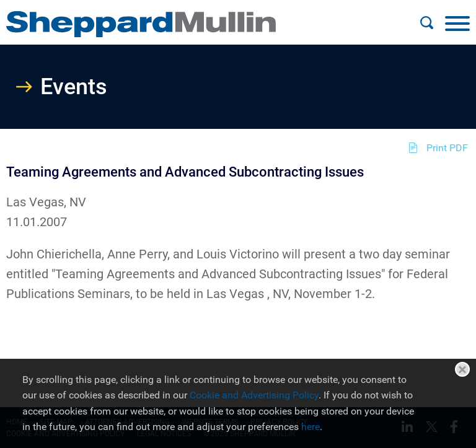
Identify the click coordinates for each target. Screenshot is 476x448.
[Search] (426, 23)
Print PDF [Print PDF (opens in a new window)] (447, 148)
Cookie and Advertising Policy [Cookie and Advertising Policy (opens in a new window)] (254, 395)
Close (462, 369)
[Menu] (457, 23)
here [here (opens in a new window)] (311, 427)
